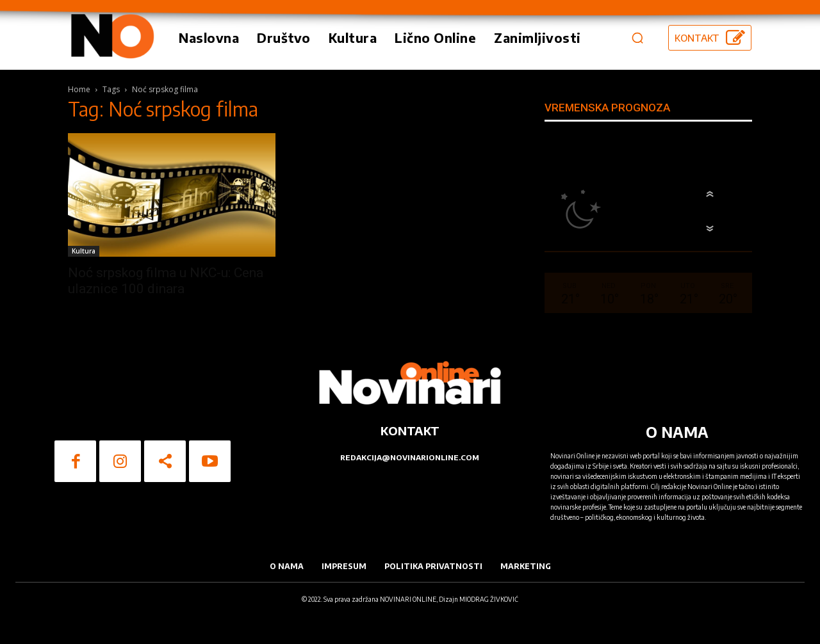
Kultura (84, 251)
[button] (637, 38)
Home (79, 89)
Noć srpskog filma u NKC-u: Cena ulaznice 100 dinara (166, 281)
